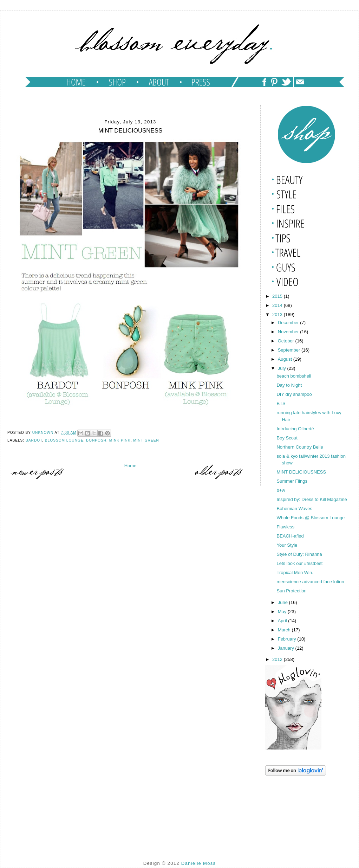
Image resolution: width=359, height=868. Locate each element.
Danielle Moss (199, 863)
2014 (278, 305)
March (285, 630)
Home (130, 466)
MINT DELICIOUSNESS (301, 472)
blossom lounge (64, 440)
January (287, 648)
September (290, 350)
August (286, 359)
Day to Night (289, 385)
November (289, 332)
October (287, 341)
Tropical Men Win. (295, 573)
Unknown (44, 433)
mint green (146, 440)
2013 (278, 314)
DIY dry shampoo (294, 394)
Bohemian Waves (294, 509)
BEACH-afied (290, 536)
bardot (34, 440)
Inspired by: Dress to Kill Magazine (312, 499)
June (283, 602)
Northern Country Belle (300, 447)
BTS (281, 403)
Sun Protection (291, 591)
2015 (278, 296)
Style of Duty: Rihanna (299, 554)
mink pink (120, 440)
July (283, 368)
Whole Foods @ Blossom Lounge (311, 518)
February (288, 639)
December (289, 323)
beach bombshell (294, 376)
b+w (281, 490)
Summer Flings (292, 481)
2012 (278, 659)
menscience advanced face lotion (310, 582)
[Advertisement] (300, 812)
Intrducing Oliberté (295, 429)
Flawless (285, 527)
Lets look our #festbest (299, 563)
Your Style (287, 545)
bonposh (96, 440)
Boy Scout (287, 438)
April (283, 621)
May (283, 612)
